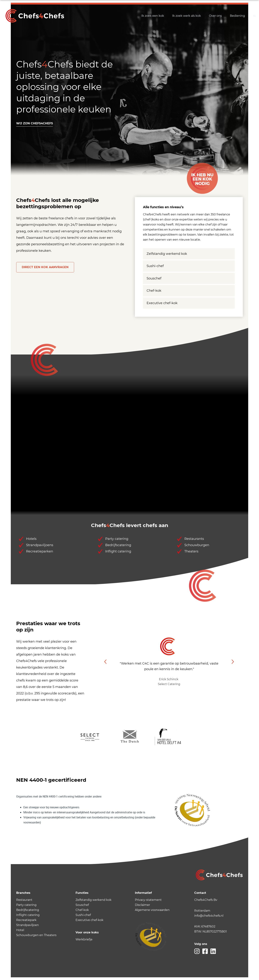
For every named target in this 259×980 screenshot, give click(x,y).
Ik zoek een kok (153, 16)
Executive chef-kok (162, 303)
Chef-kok (154, 291)
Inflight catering (28, 915)
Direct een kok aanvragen (45, 267)
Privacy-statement (148, 900)
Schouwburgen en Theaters (36, 935)
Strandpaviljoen (28, 925)
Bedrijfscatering (28, 910)
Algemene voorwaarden (152, 910)
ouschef (83, 905)
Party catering (26, 905)
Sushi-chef (155, 266)
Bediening (237, 16)
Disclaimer (142, 905)
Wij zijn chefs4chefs (35, 123)
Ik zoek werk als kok (187, 16)
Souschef (154, 278)
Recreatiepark (26, 920)
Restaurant (24, 900)
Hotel (20, 930)
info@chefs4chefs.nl (209, 916)
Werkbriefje (84, 939)
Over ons (215, 16)
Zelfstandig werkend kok (167, 254)
